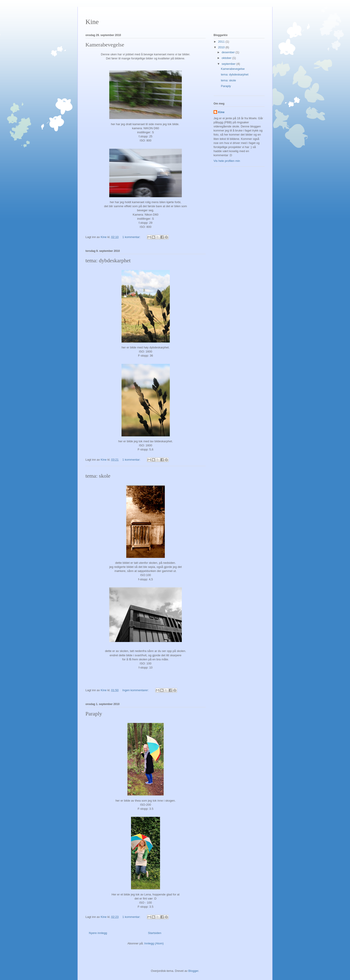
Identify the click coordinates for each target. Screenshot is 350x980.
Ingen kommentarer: (136, 690)
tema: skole (98, 476)
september (229, 64)
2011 (222, 42)
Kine (92, 22)
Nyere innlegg (98, 933)
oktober (227, 58)
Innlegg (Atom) (154, 943)
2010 (222, 47)
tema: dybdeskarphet (108, 260)
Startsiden (155, 933)
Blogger (193, 971)
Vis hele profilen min (227, 161)
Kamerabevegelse (105, 45)
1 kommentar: (132, 237)
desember (229, 52)
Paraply (94, 714)
